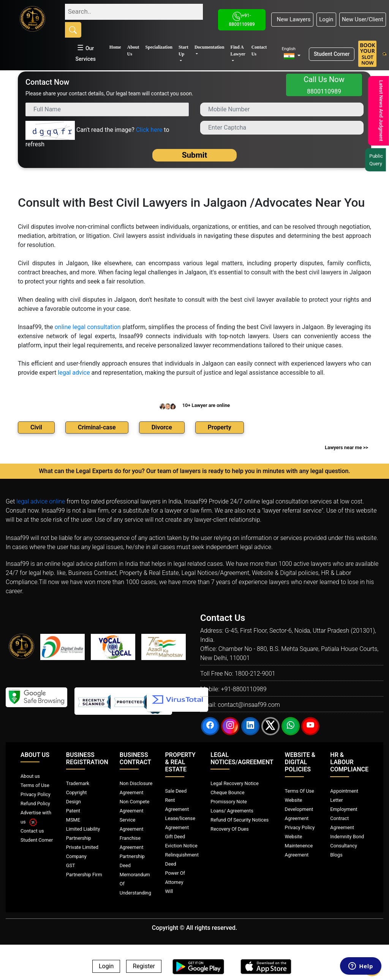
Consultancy (343, 846)
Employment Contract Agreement (344, 818)
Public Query (378, 160)
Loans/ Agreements (232, 811)
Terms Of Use (300, 791)
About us (30, 776)
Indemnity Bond (347, 837)
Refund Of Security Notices (240, 820)
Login (326, 19)
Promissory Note (229, 802)
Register (144, 967)
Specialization (159, 47)
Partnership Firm (84, 875)
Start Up (183, 51)
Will (169, 891)
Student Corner (332, 54)
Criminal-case (97, 427)
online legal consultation (88, 327)
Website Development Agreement (299, 809)
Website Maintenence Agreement (299, 846)
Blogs (336, 855)
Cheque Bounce (227, 792)
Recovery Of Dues (229, 829)
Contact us (32, 831)
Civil (36, 427)
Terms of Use (35, 785)
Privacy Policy (36, 794)
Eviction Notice (181, 846)
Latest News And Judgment (380, 111)
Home (115, 47)
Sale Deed (176, 791)
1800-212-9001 (255, 674)
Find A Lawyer (238, 51)
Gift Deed (175, 837)
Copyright (77, 792)
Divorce (162, 427)
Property (220, 427)
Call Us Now (324, 85)
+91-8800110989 (244, 689)
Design (74, 802)
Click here (149, 130)
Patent (73, 811)
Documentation (210, 47)
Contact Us (259, 51)
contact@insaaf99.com (249, 705)
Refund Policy (35, 803)
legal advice (74, 373)
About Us (133, 51)
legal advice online (41, 501)
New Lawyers (292, 19)
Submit (195, 155)
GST (71, 865)
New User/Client (363, 19)
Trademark (78, 783)
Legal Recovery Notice (234, 783)
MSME (73, 820)
